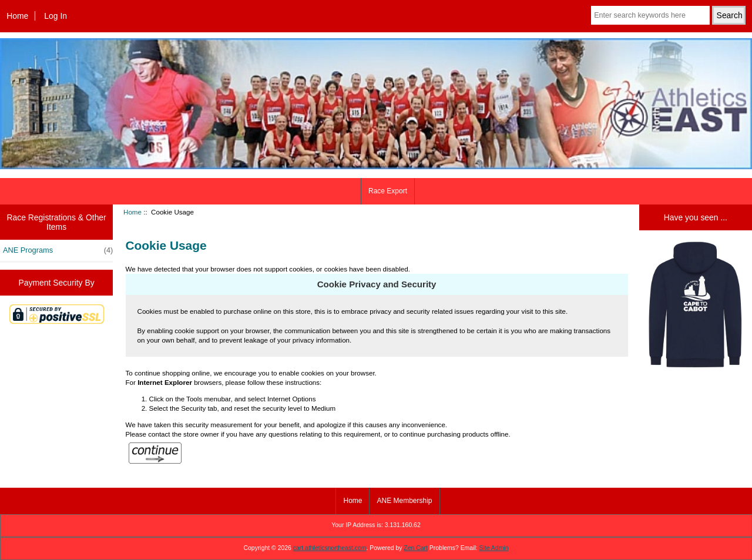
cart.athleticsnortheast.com (330, 548)
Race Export (388, 191)
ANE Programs (58, 250)
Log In (56, 16)
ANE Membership (404, 501)
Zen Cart (416, 548)
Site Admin (494, 548)
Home (17, 16)
